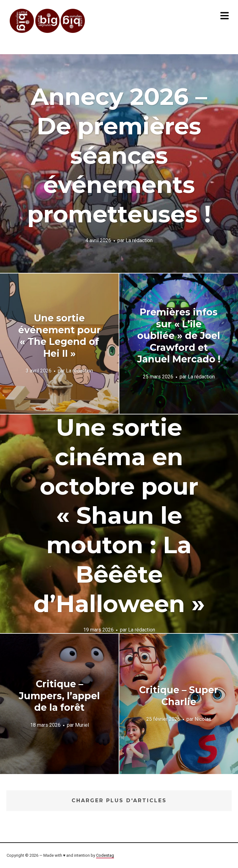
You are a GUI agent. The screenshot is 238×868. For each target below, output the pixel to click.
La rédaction (139, 240)
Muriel (82, 725)
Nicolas (203, 719)
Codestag (105, 855)
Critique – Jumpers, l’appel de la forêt (59, 696)
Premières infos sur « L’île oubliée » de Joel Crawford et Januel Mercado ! (179, 336)
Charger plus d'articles (119, 800)
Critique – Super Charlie (179, 696)
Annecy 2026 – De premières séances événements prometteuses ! (119, 155)
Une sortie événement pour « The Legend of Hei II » (59, 336)
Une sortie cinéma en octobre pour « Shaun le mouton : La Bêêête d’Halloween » (119, 515)
